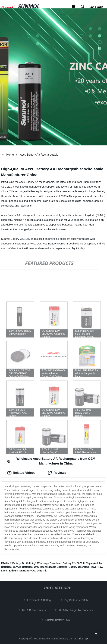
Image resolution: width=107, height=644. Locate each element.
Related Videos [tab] (21, 473)
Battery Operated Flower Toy (85, 567)
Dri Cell (26, 563)
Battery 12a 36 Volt (74, 563)
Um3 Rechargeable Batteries (51, 567)
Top (98, 635)
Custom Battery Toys (58, 620)
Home (10, 155)
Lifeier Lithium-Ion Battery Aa (18, 571)
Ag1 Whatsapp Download (47, 563)
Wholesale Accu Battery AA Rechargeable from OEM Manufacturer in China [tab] (51, 461)
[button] (74, 7)
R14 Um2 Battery (11, 563)
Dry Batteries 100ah (77, 600)
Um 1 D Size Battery (35, 610)
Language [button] (96, 7)
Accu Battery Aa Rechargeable (39, 155)
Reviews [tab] (57, 473)
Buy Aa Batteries (23, 567)
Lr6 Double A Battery (40, 600)
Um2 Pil (41, 571)
